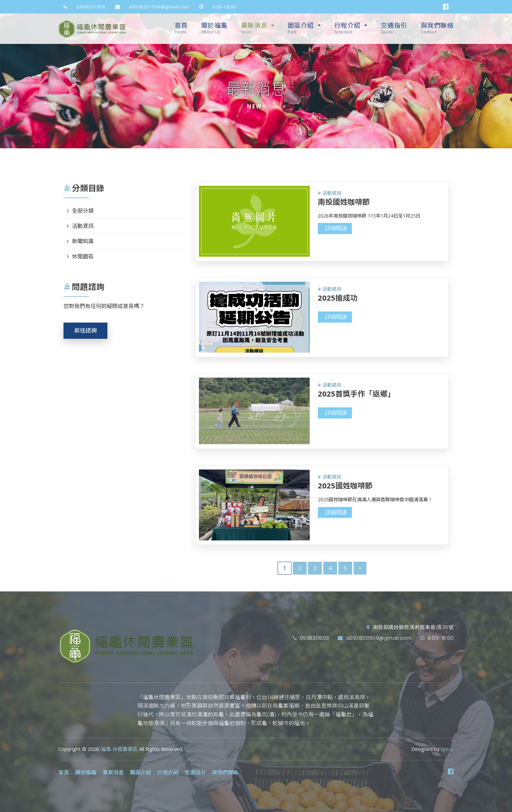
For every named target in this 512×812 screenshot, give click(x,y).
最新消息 (254, 28)
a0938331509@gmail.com (150, 7)
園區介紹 (301, 28)
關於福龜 (214, 28)
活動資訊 (83, 226)
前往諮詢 (85, 331)
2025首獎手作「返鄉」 (356, 394)
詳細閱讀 (336, 228)
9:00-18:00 (215, 7)
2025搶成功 (338, 298)
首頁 (181, 28)
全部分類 (83, 211)
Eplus (447, 749)
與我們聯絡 (437, 28)
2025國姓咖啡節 (345, 485)
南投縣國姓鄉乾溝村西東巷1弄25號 (410, 627)
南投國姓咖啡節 (344, 202)
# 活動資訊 (329, 193)
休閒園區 (83, 256)
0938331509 (82, 7)
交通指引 (394, 28)
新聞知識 (83, 241)
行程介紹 (348, 28)
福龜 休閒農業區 (119, 749)
